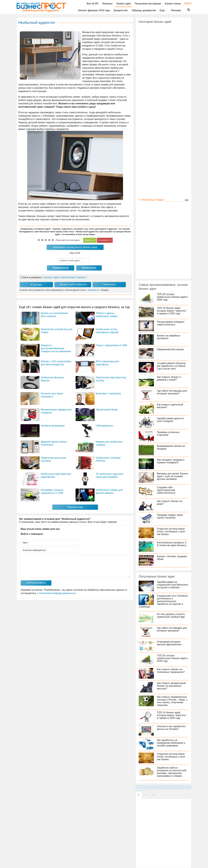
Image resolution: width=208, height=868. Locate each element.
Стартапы (147, 163)
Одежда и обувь (151, 212)
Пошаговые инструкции (148, 4)
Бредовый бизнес (152, 48)
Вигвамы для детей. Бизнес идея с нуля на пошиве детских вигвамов (172, 476)
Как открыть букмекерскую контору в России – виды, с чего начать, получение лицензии (172, 701)
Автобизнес (148, 32)
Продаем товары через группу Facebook (170, 516)
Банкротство (121, 10)
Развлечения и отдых (154, 228)
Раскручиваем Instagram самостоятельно (171, 323)
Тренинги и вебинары (154, 167)
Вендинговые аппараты (155, 56)
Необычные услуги (152, 204)
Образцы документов (144, 10)
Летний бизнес (150, 175)
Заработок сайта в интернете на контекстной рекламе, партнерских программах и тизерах (172, 772)
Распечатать (110, 284)
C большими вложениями (156, 28)
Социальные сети (152, 134)
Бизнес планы (173, 4)
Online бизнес (149, 106)
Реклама (176, 10)
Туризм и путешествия (154, 265)
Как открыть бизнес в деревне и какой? (169, 378)
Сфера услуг (149, 253)
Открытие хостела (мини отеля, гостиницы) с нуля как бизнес (171, 531)
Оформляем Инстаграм (170, 349)
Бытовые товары (151, 52)
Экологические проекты (155, 273)
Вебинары (147, 114)
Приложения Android (153, 130)
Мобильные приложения (155, 183)
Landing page (149, 102)
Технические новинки (154, 257)
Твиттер (146, 159)
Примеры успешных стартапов (168, 434)
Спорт (145, 245)
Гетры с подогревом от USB (111, 345)
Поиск (187, 10)
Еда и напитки (150, 77)
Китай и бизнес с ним (154, 171)
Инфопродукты (150, 122)
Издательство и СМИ (153, 93)
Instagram (147, 142)
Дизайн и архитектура (154, 69)
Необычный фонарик (53, 426)
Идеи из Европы (151, 89)
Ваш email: (75, 253)
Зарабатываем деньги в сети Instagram (170, 420)
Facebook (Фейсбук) (153, 138)
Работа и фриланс (152, 224)
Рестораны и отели (152, 233)
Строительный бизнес (154, 249)
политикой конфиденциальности (57, 593)
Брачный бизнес (151, 44)
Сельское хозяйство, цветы (157, 237)
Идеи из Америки (151, 85)
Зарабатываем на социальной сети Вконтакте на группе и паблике (172, 585)
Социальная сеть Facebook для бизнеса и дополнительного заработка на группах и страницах (163, 601)
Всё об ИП (93, 4)
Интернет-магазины (153, 118)
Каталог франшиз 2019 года (94, 10)
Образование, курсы (153, 208)
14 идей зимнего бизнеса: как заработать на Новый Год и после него (171, 366)
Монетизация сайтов (153, 126)
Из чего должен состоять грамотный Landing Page (171, 615)
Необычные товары (153, 200)
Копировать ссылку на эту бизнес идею (75, 247)
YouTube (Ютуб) (151, 147)
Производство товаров (154, 220)
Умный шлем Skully (107, 410)
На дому (146, 192)
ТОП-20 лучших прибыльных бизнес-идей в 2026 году (172, 297)
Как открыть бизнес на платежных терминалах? (171, 671)
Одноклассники (150, 155)
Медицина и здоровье (154, 179)
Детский (146, 65)
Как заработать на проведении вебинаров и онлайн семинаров (171, 743)
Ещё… (163, 10)
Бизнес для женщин (153, 40)
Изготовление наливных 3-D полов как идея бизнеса (172, 544)
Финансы (107, 4)
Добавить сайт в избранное (73, 284)
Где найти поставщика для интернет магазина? (172, 392)
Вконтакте (147, 151)
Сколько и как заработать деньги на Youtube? (171, 728)
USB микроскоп (105, 426)
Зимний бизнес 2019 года (156, 81)
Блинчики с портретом (108, 394)
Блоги (145, 110)
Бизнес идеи (124, 4)
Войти (186, 3)
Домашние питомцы (153, 73)
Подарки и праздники (153, 216)
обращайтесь (94, 290)
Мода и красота (150, 187)
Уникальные (148, 269)
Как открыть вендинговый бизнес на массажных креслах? (171, 686)
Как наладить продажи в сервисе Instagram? (171, 461)
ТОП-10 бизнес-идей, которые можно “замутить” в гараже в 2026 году (172, 311)
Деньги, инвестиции (153, 61)
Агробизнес (148, 36)
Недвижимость (150, 196)
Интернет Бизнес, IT (153, 97)
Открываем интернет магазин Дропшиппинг (169, 643)
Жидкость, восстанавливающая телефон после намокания (56, 348)
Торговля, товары (151, 261)
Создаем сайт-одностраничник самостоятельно (166, 490)
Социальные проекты (154, 241)
